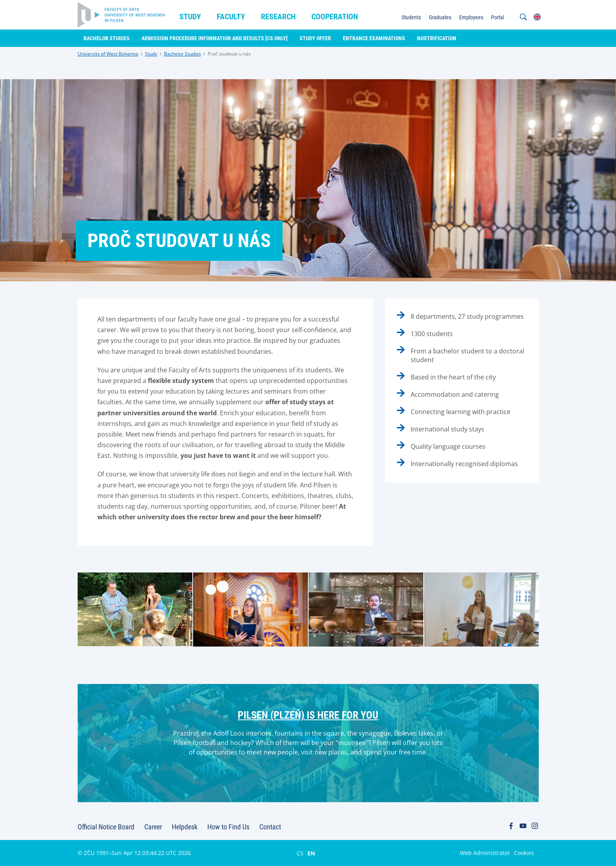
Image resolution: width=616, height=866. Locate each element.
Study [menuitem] (190, 17)
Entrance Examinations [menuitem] (374, 38)
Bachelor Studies (182, 54)
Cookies (524, 853)
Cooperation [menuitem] (335, 17)
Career (153, 827)
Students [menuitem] (411, 17)
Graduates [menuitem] (440, 17)
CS (300, 853)
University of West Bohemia (108, 54)
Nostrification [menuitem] (437, 38)
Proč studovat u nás (229, 54)
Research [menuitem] (278, 17)
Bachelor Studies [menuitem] (107, 38)
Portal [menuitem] (498, 17)
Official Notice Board (106, 827)
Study (151, 54)
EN (311, 853)
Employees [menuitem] (471, 17)
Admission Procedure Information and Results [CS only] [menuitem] (215, 38)
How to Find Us (228, 827)
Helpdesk (185, 827)
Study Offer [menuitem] (315, 38)
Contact (270, 827)
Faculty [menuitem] (231, 17)
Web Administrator (485, 853)
